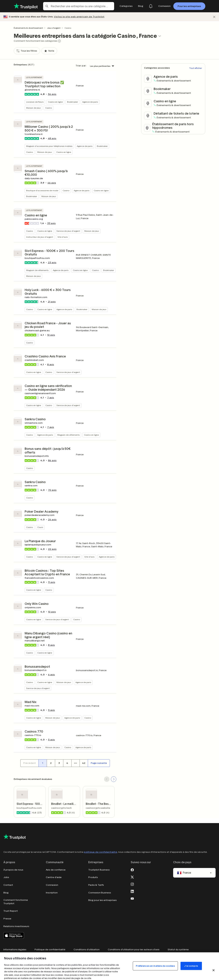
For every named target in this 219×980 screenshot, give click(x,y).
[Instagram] (132, 884)
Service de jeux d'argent (68, 231)
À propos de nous (13, 870)
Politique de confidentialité (50, 950)
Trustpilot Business (99, 870)
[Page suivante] (99, 763)
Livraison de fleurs (35, 102)
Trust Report (11, 911)
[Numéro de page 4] (67, 763)
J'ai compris (191, 966)
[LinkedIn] (132, 891)
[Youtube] (132, 898)
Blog (6, 893)
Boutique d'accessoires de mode (42, 190)
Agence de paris (90, 102)
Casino (49, 108)
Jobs (6, 877)
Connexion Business (100, 893)
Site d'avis (63, 237)
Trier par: (81, 66)
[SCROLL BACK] (107, 779)
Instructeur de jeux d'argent (40, 237)
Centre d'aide (54, 877)
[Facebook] (132, 870)
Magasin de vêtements (37, 270)
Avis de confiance (56, 870)
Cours (40, 527)
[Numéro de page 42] (84, 763)
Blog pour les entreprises (102, 900)
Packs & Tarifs (96, 885)
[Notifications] (151, 6)
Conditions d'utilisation (87, 950)
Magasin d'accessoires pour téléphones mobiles (49, 146)
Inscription (52, 893)
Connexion (52, 885)
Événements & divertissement (28, 28)
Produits (93, 877)
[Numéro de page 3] (59, 763)
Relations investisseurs (16, 926)
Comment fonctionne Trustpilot (16, 902)
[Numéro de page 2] (51, 763)
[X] (132, 877)
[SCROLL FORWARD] (114, 779)
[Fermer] (214, 17)
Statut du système (178, 950)
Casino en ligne (55, 102)
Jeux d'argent (54, 28)
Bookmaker (72, 102)
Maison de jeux (33, 108)
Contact (8, 885)
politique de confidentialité (100, 852)
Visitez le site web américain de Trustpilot (79, 17)
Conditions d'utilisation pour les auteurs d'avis (134, 950)
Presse (7, 919)
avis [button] (52, 94)
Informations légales (15, 950)
